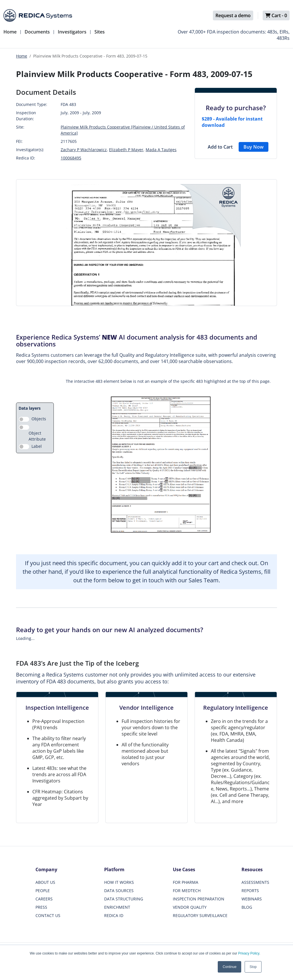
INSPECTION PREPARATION (199, 899)
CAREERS (44, 899)
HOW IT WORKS (119, 882)
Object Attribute (37, 436)
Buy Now (254, 147)
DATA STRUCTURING (124, 899)
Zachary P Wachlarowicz (84, 150)
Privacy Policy (249, 953)
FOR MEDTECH (187, 891)
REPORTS (250, 891)
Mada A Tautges (161, 150)
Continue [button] (229, 967)
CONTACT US (48, 915)
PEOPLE (43, 891)
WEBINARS (252, 899)
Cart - (276, 15)
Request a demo (233, 15)
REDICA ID (114, 915)
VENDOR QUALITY (190, 907)
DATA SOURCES (119, 891)
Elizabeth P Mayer (126, 150)
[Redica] (38, 15)
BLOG (247, 907)
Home (10, 32)
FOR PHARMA (186, 882)
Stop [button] (253, 967)
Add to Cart (220, 147)
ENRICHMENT (117, 907)
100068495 (71, 158)
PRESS (41, 907)
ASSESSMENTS (255, 882)
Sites (100, 32)
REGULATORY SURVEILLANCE (200, 915)
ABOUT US (45, 882)
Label (37, 446)
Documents (37, 32)
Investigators (72, 32)
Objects (39, 419)
